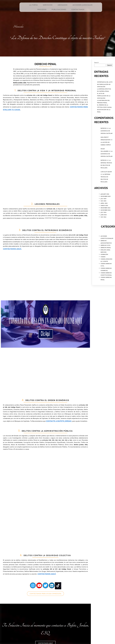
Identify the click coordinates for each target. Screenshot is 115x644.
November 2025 (105, 203)
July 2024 (103, 219)
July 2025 (103, 205)
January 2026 (105, 200)
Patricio (104, 135)
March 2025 (104, 212)
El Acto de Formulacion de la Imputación (104, 102)
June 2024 (104, 221)
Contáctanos (61, 177)
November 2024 (105, 216)
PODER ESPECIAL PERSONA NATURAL (92, 637)
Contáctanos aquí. (13, 246)
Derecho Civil (105, 252)
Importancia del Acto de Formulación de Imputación (105, 91)
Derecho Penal (106, 254)
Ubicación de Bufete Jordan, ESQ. (92, 633)
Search (96, 69)
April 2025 (104, 209)
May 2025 (103, 207)
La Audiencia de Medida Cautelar (106, 137)
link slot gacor (106, 178)
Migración (104, 261)
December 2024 (105, 214)
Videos (103, 263)
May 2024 (103, 223)
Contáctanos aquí (73, 476)
